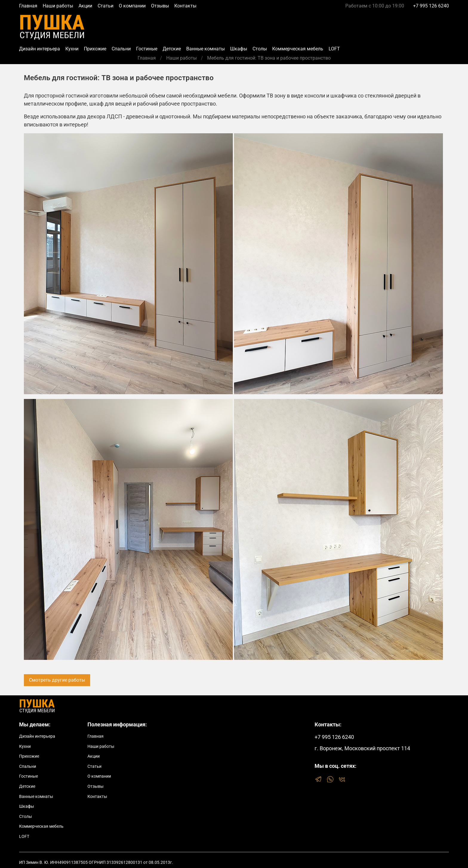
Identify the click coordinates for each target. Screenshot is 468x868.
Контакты (185, 6)
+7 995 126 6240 (431, 6)
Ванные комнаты (205, 49)
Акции (85, 6)
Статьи (106, 6)
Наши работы (58, 6)
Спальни (121, 49)
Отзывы (160, 6)
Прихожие (95, 49)
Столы (260, 49)
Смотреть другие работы (57, 680)
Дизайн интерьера (40, 49)
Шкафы (239, 49)
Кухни (72, 49)
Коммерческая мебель (298, 49)
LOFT (334, 49)
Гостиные (147, 49)
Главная (28, 6)
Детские (172, 49)
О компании (132, 6)
